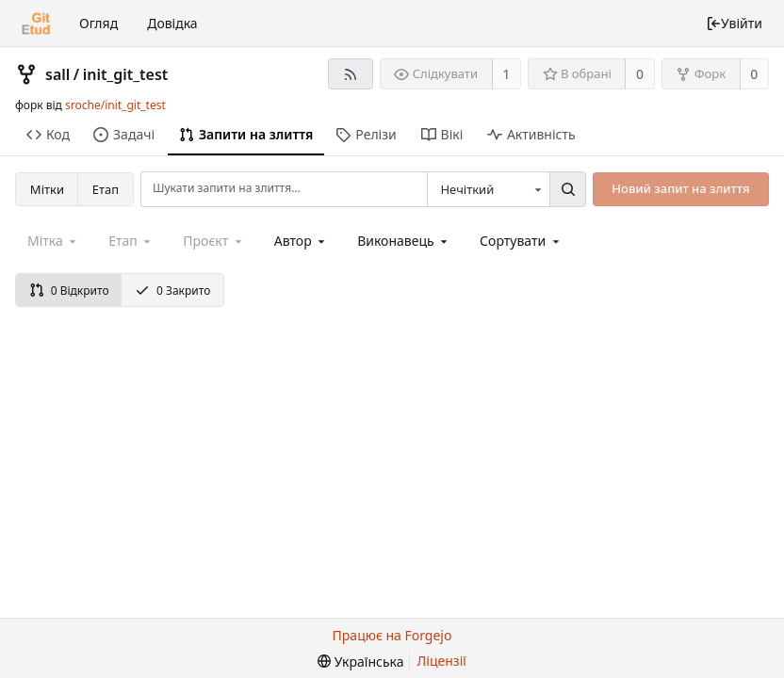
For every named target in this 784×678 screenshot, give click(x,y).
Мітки (47, 189)
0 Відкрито (69, 291)
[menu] (521, 241)
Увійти (734, 23)
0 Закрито (172, 291)
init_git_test (126, 74)
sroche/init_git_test (115, 105)
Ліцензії (442, 661)
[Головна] (36, 24)
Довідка (172, 23)
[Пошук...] (567, 189)
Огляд (98, 23)
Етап (106, 189)
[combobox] (488, 189)
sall (57, 74)
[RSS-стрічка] (350, 74)
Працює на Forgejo (392, 635)
